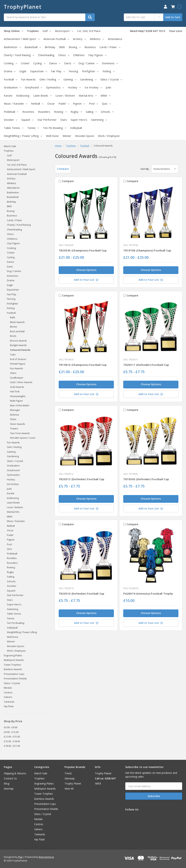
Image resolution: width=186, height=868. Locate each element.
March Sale (10, 146)
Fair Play (58, 71)
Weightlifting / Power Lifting (23, 136)
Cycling (39, 63)
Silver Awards (18, 424)
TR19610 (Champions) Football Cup (83, 365)
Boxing (75, 47)
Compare (63, 169)
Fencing (73, 71)
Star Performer (47, 120)
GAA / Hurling (50, 79)
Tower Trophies (12, 665)
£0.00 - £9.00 (11, 727)
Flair (20, 857)
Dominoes (110, 63)
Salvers (8, 697)
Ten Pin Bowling (55, 128)
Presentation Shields (15, 678)
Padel (64, 103)
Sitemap (9, 789)
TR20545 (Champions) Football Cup (83, 250)
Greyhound (34, 87)
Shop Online (13, 31)
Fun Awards (28, 79)
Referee (15, 415)
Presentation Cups (14, 674)
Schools (107, 112)
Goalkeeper (17, 378)
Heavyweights (18, 396)
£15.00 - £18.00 (12, 741)
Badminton (12, 47)
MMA (105, 95)
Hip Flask (9, 706)
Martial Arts (88, 95)
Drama (10, 71)
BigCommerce (46, 857)
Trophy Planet (73, 783)
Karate (8, 95)
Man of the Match (20, 405)
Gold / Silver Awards (21, 382)
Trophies (33, 31)
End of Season (18, 359)
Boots (13, 336)
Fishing (109, 71)
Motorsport (64, 31)
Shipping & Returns (15, 773)
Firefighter (90, 71)
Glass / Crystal (111, 79)
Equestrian (39, 71)
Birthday (50, 47)
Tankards (9, 702)
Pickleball (11, 112)
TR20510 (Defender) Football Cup (82, 593)
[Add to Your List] (86, 280)
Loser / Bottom (65, 95)
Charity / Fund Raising (19, 55)
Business (90, 47)
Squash (27, 120)
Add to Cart (173, 17)
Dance (55, 63)
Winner (67, 136)
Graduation (12, 87)
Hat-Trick (15, 391)
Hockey (74, 87)
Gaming (70, 79)
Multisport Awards (14, 660)
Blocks (14, 327)
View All (69, 789)
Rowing (60, 112)
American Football (56, 39)
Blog (7, 783)
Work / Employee (109, 136)
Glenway (70, 778)
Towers (14, 428)
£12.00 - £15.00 (12, 737)
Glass (13, 373)
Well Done (52, 136)
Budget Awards (18, 345)
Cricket (25, 63)
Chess (64, 55)
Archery (79, 39)
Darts (69, 63)
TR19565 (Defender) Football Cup (146, 479)
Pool (93, 103)
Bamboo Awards (13, 669)
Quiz (106, 103)
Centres (8, 692)
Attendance (115, 39)
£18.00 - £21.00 (12, 746)
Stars (64, 120)
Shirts (13, 419)
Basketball (33, 47)
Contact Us (10, 778)
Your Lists (176, 31)
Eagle (23, 71)
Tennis (33, 128)
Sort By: (145, 169)
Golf (47, 31)
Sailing (91, 112)
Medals (8, 688)
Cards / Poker (110, 47)
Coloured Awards (20, 350)
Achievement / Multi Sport (22, 39)
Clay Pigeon (97, 55)
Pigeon (79, 103)
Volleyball (76, 128)
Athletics (97, 39)
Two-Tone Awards (20, 433)
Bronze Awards (18, 341)
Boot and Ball (17, 331)
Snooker (11, 120)
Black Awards (17, 322)
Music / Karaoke (16, 103)
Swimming (99, 120)
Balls (13, 317)
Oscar (51, 103)
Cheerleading (46, 55)
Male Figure (16, 401)
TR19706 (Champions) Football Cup (147, 250)
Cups (13, 354)
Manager (15, 410)
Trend (68, 773)
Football (11, 79)
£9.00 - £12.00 (11, 732)
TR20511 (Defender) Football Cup (146, 365)
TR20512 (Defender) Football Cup (82, 479)
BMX (62, 47)
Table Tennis (14, 128)
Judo (109, 87)
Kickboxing (23, 95)
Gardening (88, 79)
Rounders (44, 112)
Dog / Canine (88, 63)
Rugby (76, 112)
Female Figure (18, 364)
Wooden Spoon (85, 136)
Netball (37, 103)
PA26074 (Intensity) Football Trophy (148, 593)
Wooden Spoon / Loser (23, 438)
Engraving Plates (13, 655)
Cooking (10, 63)
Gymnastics (55, 87)
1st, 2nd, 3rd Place (89, 31)
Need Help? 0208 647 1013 (148, 31)
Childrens (79, 55)
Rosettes (28, 112)
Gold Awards (17, 387)
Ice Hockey (93, 87)
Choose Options (86, 270)
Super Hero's (79, 120)
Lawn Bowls (42, 95)
